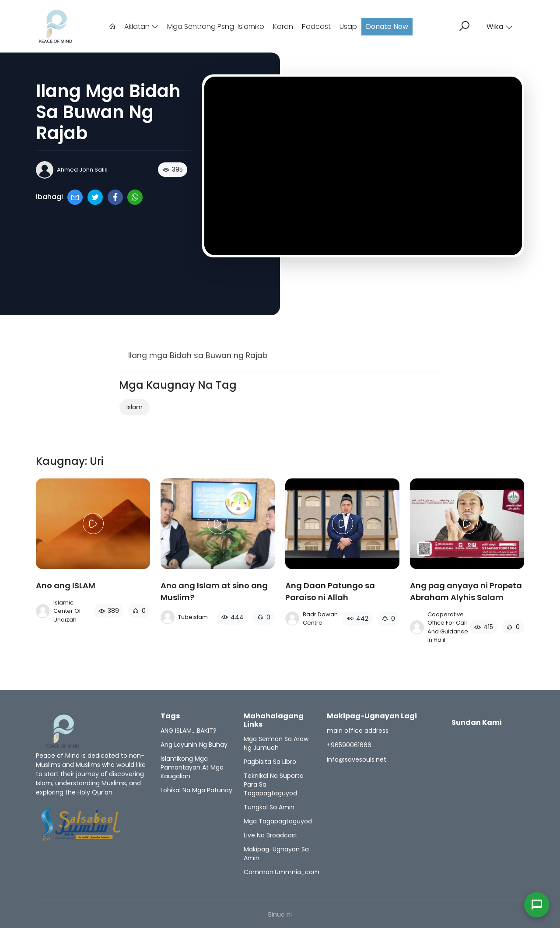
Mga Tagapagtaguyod (278, 821)
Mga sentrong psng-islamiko (216, 26)
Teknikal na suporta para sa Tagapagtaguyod (274, 784)
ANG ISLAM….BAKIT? (189, 731)
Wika (500, 26)
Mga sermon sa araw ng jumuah (276, 743)
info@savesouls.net (357, 759)
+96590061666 (349, 745)
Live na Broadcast (271, 835)
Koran (283, 26)
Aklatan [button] (141, 26)
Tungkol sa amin (269, 807)
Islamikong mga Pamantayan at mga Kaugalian (192, 767)
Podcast (316, 26)
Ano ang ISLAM (66, 585)
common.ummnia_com (282, 872)
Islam (135, 407)
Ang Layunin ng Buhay (194, 745)
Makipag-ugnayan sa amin (276, 854)
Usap (348, 26)
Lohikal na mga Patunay (196, 790)
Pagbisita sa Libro (270, 762)
